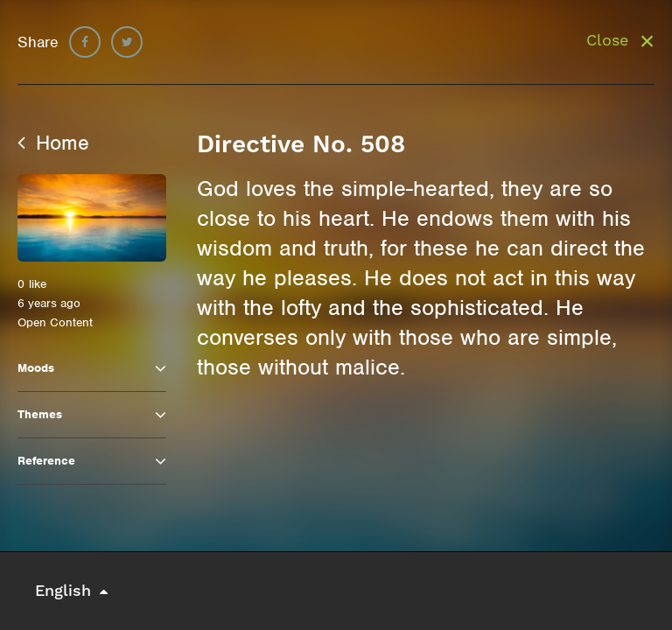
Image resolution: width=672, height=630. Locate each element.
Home (53, 143)
